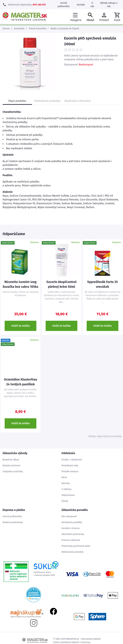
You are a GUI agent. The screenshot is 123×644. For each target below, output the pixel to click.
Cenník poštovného (12, 516)
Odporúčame (68, 495)
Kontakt (81, 5)
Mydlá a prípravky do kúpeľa (65, 29)
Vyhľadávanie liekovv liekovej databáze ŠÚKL (46, 569)
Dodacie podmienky (13, 522)
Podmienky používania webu (76, 546)
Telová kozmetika (38, 29)
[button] (117, 17)
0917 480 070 (39, 5)
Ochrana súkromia (71, 540)
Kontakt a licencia (71, 528)
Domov (6, 29)
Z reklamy (66, 489)
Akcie (64, 477)
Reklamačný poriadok (72, 552)
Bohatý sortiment (11, 466)
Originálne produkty (13, 471)
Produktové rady (70, 466)
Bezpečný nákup (11, 460)
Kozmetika (19, 29)
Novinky (66, 483)
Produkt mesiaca (70, 471)
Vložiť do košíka (21, 326)
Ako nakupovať (69, 516)
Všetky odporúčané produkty (105, 436)
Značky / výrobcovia (72, 460)
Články (65, 501)
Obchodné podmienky (73, 534)
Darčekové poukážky (72, 522)
